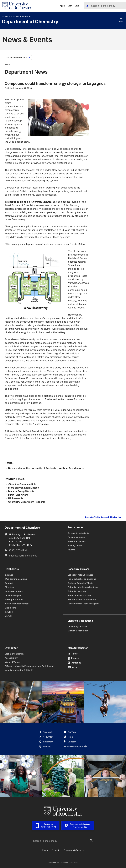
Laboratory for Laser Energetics (84, 604)
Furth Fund (25, 431)
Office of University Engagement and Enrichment (29, 666)
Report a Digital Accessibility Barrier (103, 517)
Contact (9, 583)
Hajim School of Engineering (82, 579)
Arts (72, 667)
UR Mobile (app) (13, 595)
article (22, 484)
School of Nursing (77, 591)
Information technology (17, 604)
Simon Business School (80, 595)
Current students (76, 537)
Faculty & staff (75, 546)
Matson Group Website (21, 491)
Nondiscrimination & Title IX (19, 670)
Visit (70, 6)
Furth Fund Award (18, 495)
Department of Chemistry (30, 22)
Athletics (74, 663)
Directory (9, 587)
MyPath (9, 616)
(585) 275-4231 (18, 550)
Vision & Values (12, 662)
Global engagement (15, 654)
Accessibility (11, 658)
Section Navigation (18, 57)
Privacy (45, 850)
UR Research (15, 498)
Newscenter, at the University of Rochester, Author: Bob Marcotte (46, 468)
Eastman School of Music (80, 583)
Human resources (14, 591)
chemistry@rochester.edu (23, 556)
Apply (63, 6)
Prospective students (78, 533)
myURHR (9, 612)
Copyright (56, 850)
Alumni (71, 550)
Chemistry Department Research (27, 502)
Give (77, 6)
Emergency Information (74, 850)
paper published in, (31, 202)
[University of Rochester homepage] (17, 6)
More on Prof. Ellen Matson (24, 488)
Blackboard (10, 608)
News (73, 654)
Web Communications (16, 579)
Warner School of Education (82, 599)
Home (7, 64)
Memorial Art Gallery (78, 631)
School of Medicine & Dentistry (83, 587)
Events (73, 658)
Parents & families (77, 541)
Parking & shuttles (14, 599)
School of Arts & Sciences (17, 17)
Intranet (9, 575)
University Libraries (78, 627)
